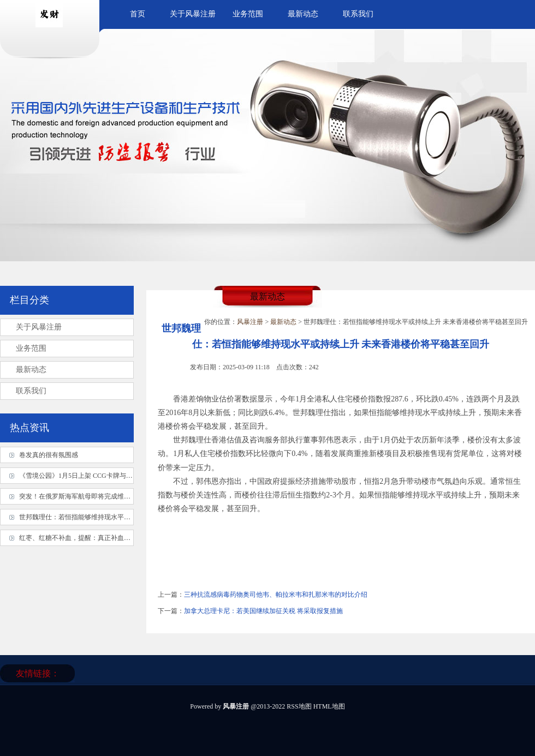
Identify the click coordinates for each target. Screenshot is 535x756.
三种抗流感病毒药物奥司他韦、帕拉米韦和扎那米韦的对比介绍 (276, 595)
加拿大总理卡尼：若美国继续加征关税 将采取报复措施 (263, 611)
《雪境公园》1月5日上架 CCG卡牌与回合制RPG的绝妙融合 (105, 476)
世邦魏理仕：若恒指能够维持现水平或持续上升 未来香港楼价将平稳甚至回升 (131, 517)
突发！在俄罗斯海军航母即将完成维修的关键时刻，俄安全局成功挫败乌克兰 (130, 496)
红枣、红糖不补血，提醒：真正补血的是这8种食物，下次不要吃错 (116, 538)
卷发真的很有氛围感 (49, 455)
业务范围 (248, 14)
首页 (138, 14)
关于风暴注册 (193, 14)
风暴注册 (250, 322)
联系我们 (358, 14)
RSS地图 (299, 706)
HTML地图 (329, 706)
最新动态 (303, 14)
